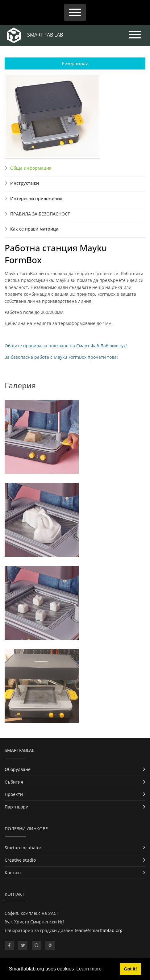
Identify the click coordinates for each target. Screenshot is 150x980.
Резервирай (75, 63)
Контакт (13, 873)
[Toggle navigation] (75, 12)
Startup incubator (23, 848)
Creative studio (20, 860)
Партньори (17, 807)
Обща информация (31, 168)
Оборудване (18, 769)
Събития (14, 782)
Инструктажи (25, 183)
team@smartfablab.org (99, 930)
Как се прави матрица (34, 229)
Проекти (14, 794)
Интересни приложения (36, 198)
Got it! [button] (130, 969)
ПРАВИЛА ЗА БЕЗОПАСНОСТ (40, 214)
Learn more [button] (89, 969)
